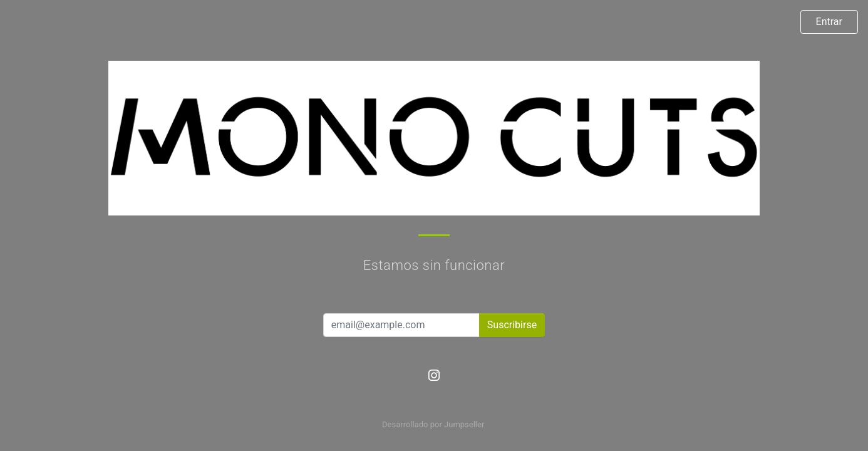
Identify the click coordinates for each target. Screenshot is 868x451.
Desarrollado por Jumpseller (433, 424)
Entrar (829, 22)
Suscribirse (512, 325)
